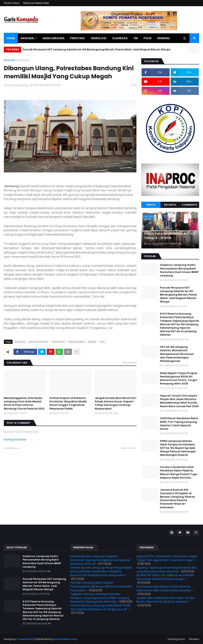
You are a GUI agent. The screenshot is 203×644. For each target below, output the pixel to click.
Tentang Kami (176, 639)
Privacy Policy (12, 3)
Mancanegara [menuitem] (54, 38)
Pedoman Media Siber (36, 3)
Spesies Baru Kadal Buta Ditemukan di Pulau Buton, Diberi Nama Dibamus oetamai (166, 600)
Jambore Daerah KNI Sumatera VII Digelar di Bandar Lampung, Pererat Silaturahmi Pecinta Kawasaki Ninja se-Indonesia (177, 499)
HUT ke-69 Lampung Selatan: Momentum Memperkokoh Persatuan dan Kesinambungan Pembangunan (177, 354)
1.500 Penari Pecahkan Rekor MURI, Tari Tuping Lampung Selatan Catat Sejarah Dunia (179, 424)
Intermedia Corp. (66, 639)
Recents (170, 205)
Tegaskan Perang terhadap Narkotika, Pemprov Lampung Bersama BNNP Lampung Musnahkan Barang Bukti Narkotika (100, 598)
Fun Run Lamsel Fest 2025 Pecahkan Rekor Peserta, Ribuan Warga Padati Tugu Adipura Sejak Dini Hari (179, 472)
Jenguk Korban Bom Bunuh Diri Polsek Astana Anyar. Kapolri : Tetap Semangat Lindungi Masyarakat (115, 403)
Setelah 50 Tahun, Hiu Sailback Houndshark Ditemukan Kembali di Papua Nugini (165, 577)
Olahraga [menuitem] (120, 38)
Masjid (92, 342)
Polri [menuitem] (148, 38)
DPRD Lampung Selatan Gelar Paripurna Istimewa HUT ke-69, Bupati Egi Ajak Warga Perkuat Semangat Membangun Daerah (178, 448)
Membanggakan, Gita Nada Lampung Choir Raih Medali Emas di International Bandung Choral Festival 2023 (24, 403)
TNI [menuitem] (136, 38)
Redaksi (194, 639)
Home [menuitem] (11, 38)
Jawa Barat (58, 342)
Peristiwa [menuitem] (77, 38)
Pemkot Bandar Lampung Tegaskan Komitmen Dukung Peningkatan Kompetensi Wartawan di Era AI (100, 560)
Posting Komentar (15, 439)
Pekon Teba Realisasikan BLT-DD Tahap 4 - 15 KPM (170, 236)
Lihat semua (129, 363)
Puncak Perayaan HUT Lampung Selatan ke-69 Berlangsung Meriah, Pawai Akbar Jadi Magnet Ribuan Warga (96, 49)
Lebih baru (12, 448)
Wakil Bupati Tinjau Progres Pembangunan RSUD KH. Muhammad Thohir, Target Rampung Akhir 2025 (179, 379)
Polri (102, 342)
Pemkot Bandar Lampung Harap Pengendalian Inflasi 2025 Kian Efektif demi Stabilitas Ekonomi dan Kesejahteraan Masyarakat (101, 571)
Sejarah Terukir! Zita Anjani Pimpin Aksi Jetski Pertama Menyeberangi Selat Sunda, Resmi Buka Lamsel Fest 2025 (179, 401)
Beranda (9, 60)
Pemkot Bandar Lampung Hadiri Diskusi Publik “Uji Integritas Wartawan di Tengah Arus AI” (100, 607)
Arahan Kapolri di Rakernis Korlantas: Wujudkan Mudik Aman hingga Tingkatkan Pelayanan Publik (68, 403)
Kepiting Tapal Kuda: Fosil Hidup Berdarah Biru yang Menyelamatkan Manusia (167, 570)
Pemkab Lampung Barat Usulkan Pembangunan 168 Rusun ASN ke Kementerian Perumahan (101, 586)
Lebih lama (128, 448)
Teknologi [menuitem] (98, 38)
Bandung (23, 60)
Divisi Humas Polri (38, 342)
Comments (190, 205)
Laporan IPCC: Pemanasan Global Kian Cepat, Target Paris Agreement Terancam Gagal (167, 558)
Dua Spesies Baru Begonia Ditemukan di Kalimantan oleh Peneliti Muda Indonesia (164, 588)
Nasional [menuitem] (28, 38)
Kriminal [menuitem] (164, 38)
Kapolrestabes (77, 342)
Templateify (25, 639)
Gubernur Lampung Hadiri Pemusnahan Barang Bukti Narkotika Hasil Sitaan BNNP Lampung (179, 270)
